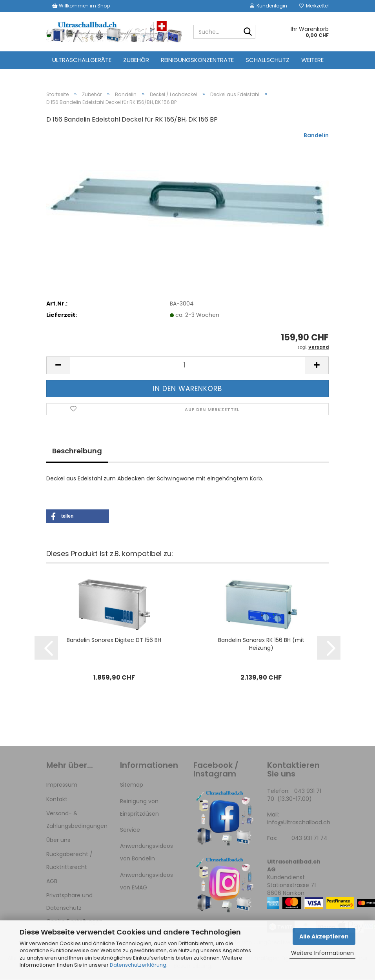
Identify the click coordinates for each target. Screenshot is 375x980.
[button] (58, 365)
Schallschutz (268, 60)
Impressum (62, 785)
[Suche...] (248, 32)
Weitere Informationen (322, 953)
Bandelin (316, 135)
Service (130, 830)
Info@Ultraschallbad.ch (299, 823)
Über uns (58, 840)
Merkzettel (314, 6)
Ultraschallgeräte (82, 60)
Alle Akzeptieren (324, 936)
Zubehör (136, 60)
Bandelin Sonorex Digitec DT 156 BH (114, 640)
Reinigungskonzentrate (197, 60)
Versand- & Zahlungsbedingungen (77, 820)
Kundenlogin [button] (269, 6)
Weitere (312, 60)
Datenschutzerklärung (138, 965)
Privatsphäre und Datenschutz (69, 902)
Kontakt (57, 799)
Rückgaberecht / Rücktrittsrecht (69, 860)
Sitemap (132, 785)
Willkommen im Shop (81, 6)
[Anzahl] (187, 365)
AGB (52, 881)
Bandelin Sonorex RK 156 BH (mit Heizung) (261, 644)
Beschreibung (77, 451)
